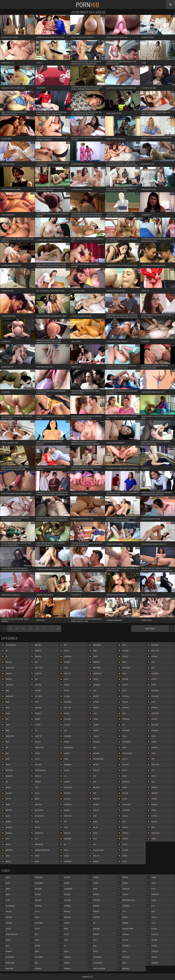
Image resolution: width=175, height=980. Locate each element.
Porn (87, 4)
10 (58, 628)
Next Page (160, 629)
